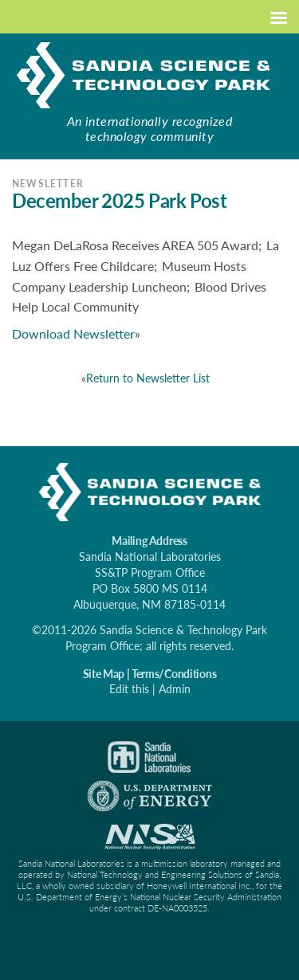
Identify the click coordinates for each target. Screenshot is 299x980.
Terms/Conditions (174, 674)
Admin (175, 689)
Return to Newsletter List (148, 378)
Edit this (129, 689)
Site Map (104, 674)
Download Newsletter (73, 333)
